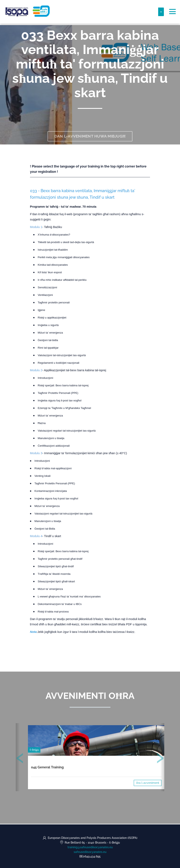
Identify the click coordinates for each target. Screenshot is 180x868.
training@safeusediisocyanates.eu (90, 847)
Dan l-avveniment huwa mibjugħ (90, 137)
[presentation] (20, 760)
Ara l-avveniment (148, 783)
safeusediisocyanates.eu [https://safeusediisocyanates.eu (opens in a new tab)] (90, 852)
